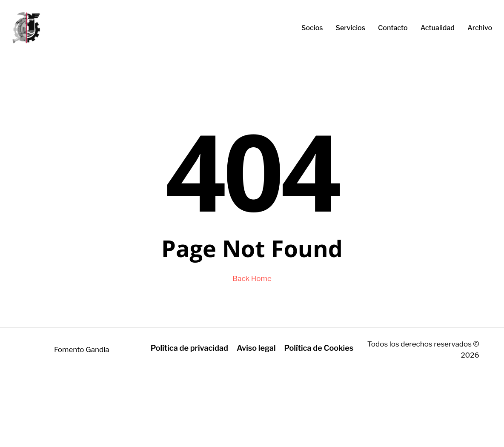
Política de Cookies (319, 348)
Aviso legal (256, 348)
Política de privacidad (189, 348)
